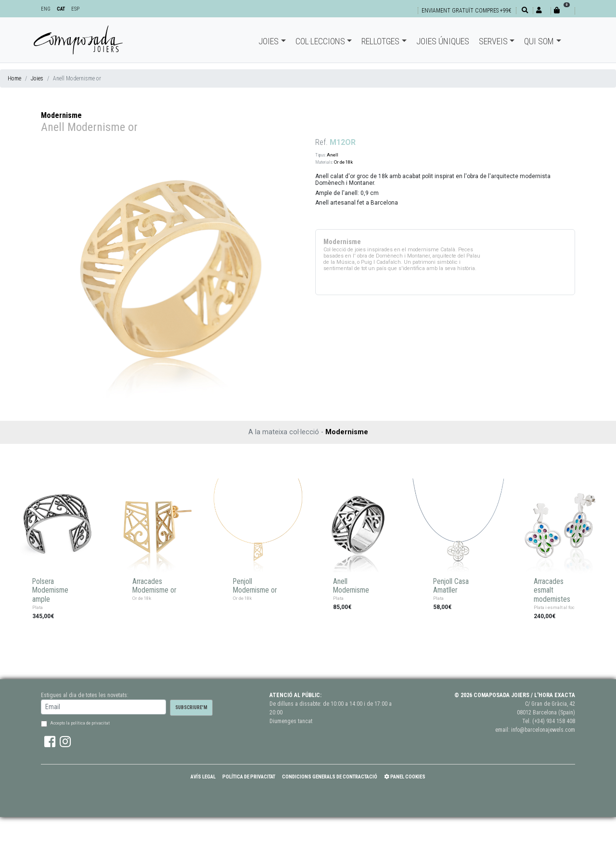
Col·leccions (320, 41)
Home (14, 78)
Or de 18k (343, 162)
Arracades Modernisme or (154, 586)
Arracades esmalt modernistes (552, 590)
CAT (61, 9)
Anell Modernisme (351, 586)
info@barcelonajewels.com (543, 730)
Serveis (493, 41)
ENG (46, 9)
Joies (269, 41)
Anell (333, 155)
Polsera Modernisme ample (50, 590)
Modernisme (61, 115)
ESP (75, 9)
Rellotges (380, 41)
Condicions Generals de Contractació (330, 777)
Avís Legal (203, 777)
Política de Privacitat (249, 777)
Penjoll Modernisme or (255, 586)
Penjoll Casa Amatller (451, 586)
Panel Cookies (405, 777)
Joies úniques (443, 41)
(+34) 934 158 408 (554, 721)
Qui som (539, 41)
